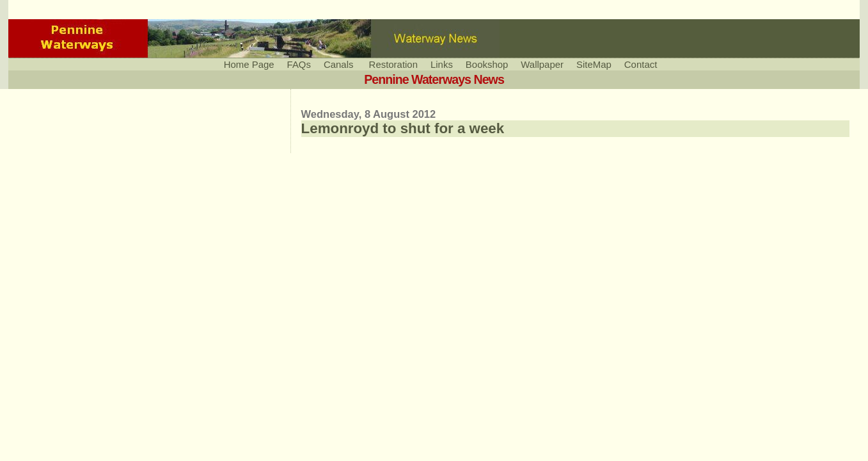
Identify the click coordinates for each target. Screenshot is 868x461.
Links (442, 64)
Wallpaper (542, 64)
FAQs (299, 64)
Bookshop (487, 64)
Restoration (393, 64)
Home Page (249, 64)
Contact (641, 64)
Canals (339, 64)
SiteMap (594, 64)
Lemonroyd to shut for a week (403, 128)
